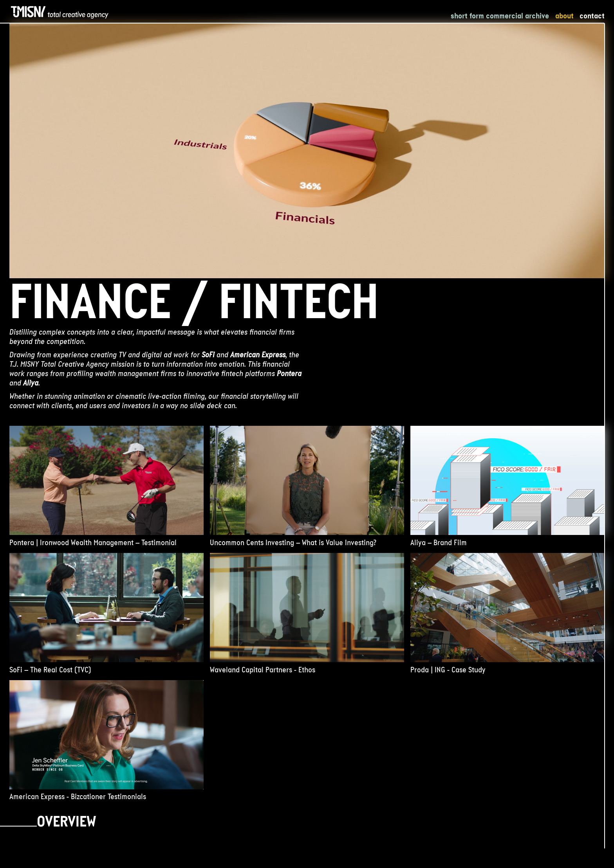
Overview (66, 823)
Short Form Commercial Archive (500, 16)
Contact (592, 16)
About (564, 16)
